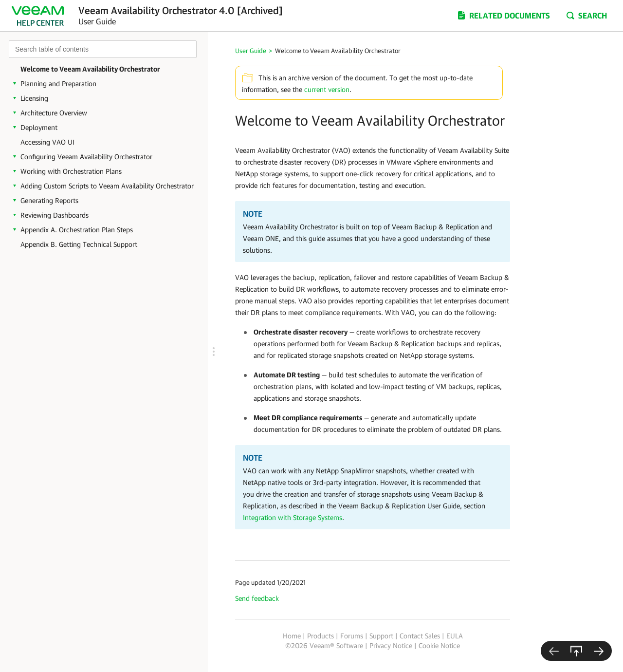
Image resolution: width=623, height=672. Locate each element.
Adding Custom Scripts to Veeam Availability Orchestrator (107, 186)
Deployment (39, 127)
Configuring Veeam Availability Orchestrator (86, 157)
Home (292, 636)
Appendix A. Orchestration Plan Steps (77, 230)
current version (327, 89)
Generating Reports (49, 200)
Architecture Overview (54, 113)
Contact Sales (420, 636)
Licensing (34, 98)
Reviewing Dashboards (55, 215)
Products (321, 636)
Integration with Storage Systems (293, 517)
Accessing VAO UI (47, 142)
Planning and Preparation (58, 84)
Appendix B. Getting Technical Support (79, 244)
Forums (352, 636)
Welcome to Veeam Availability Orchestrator (90, 69)
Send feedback (257, 598)
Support (381, 636)
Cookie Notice (439, 645)
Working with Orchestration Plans (71, 171)
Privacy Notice (391, 645)
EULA (455, 636)
